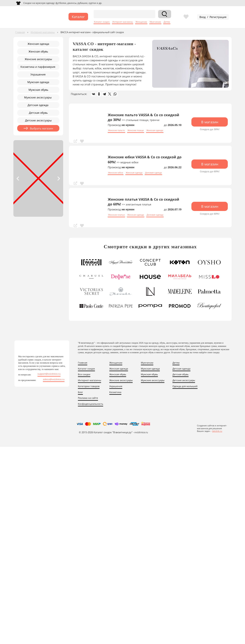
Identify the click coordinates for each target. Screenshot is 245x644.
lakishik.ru (217, 431)
